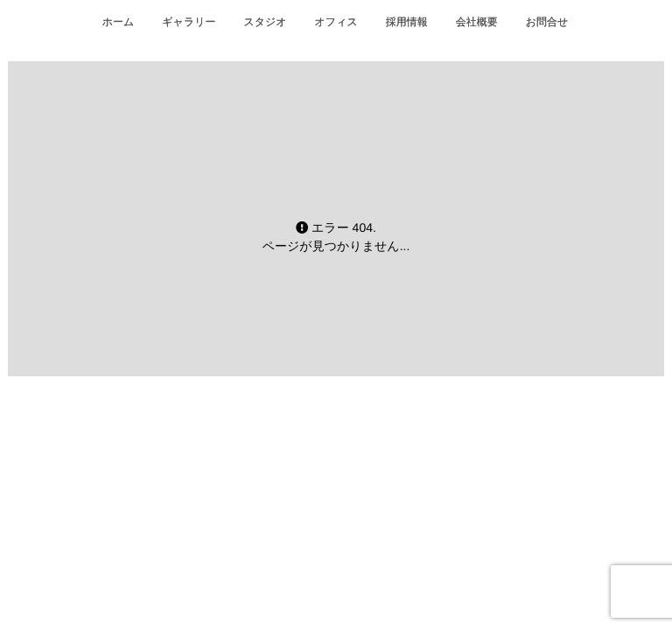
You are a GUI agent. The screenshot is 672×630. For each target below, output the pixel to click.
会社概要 (477, 22)
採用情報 (407, 22)
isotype (367, 493)
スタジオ (265, 22)
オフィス (336, 22)
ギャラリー (189, 22)
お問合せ (547, 22)
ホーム (119, 22)
